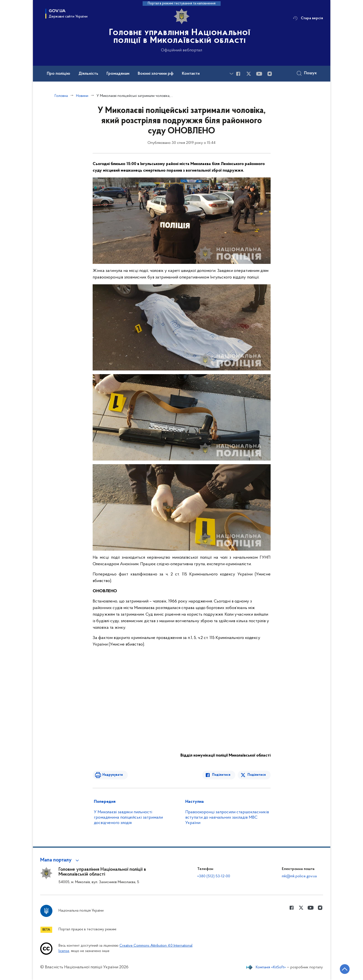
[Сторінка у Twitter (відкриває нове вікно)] (249, 74)
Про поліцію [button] (59, 74)
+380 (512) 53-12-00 (214, 876)
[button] (60, 860)
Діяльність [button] (88, 74)
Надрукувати (113, 775)
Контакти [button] (191, 74)
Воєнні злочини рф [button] (156, 74)
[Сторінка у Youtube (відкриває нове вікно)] (259, 74)
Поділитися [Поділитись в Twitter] (257, 775)
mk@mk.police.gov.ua (299, 876)
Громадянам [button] (118, 74)
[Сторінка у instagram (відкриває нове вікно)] (270, 74)
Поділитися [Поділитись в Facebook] (221, 775)
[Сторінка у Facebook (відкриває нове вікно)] (238, 74)
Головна (61, 96)
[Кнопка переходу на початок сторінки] (345, 969)
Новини (82, 96)
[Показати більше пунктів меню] (232, 74)
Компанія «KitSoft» (271, 967)
